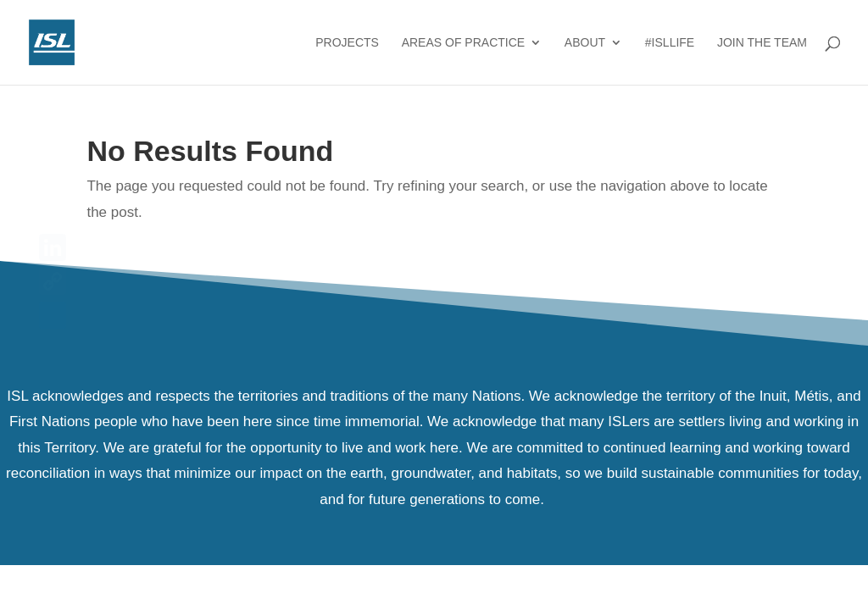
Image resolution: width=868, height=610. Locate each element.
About (585, 43)
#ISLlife (670, 43)
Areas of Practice (463, 43)
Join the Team (762, 43)
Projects (347, 43)
